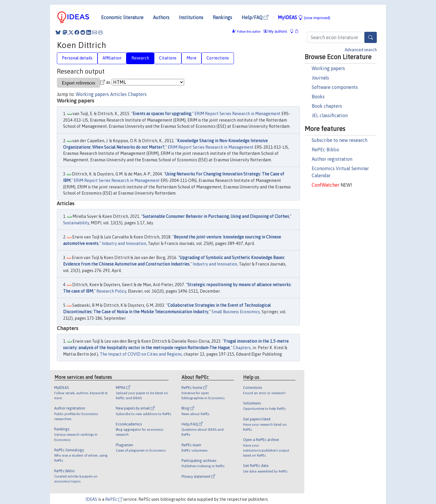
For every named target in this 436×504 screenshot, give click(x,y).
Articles (118, 94)
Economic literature (122, 17)
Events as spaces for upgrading (162, 114)
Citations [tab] (168, 58)
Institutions (191, 17)
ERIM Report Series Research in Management (237, 114)
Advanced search (361, 50)
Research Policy (111, 291)
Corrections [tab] (218, 58)
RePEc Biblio (325, 150)
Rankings (222, 17)
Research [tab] (140, 58)
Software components (335, 87)
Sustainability (76, 223)
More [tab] (191, 58)
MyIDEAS (304, 17)
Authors (161, 17)
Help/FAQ (255, 17)
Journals (320, 78)
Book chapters (327, 106)
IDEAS (91, 499)
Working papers (328, 68)
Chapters (137, 94)
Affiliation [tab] (112, 58)
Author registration (332, 159)
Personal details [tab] (77, 58)
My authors (275, 31)
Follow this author (249, 32)
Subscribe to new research (340, 140)
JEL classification (330, 115)
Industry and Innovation (124, 243)
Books (318, 97)
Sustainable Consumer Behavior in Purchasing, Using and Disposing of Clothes (216, 216)
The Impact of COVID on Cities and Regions (141, 354)
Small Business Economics (236, 312)
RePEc (114, 499)
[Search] (371, 37)
